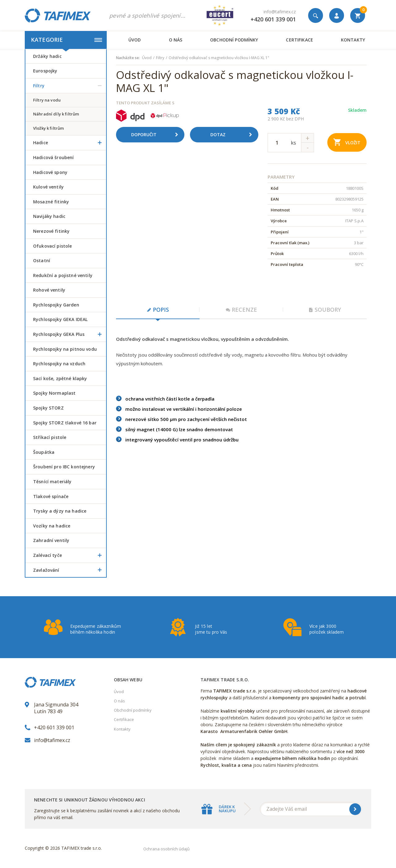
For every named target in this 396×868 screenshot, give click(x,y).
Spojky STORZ (48, 408)
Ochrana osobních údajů (166, 849)
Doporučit (157, 135)
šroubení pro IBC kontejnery (64, 467)
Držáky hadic (47, 56)
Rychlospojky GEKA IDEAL (60, 319)
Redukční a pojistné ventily (63, 275)
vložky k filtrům (48, 128)
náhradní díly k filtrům (56, 114)
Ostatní (42, 260)
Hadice (70, 143)
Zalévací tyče (70, 555)
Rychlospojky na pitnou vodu (65, 349)
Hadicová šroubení (53, 157)
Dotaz (234, 135)
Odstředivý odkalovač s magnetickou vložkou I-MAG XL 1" (219, 58)
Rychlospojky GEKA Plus (70, 334)
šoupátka (44, 452)
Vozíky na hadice (52, 526)
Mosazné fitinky (51, 202)
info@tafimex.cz (280, 12)
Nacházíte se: (128, 58)
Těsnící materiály (52, 482)
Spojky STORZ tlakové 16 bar (65, 423)
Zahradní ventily (51, 540)
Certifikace (299, 40)
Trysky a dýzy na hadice (60, 511)
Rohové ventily (49, 290)
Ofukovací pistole (52, 246)
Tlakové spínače (51, 496)
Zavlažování (70, 570)
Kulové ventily (48, 187)
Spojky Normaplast (54, 393)
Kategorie (67, 40)
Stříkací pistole (50, 437)
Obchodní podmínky (234, 40)
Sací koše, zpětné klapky (60, 378)
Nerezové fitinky (51, 231)
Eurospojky (45, 71)
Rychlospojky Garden (56, 305)
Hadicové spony (50, 172)
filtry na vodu (47, 100)
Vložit (347, 142)
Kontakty (353, 40)
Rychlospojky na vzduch (59, 364)
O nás (176, 40)
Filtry (70, 86)
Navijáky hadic (49, 216)
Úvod (135, 40)
